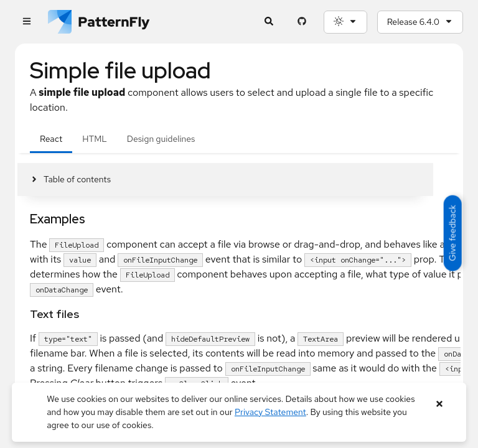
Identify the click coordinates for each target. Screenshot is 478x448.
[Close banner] (440, 404)
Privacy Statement (270, 412)
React (51, 139)
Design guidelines (161, 139)
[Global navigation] (26, 22)
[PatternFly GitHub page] (302, 22)
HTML (94, 139)
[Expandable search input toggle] (269, 22)
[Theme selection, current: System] (345, 22)
